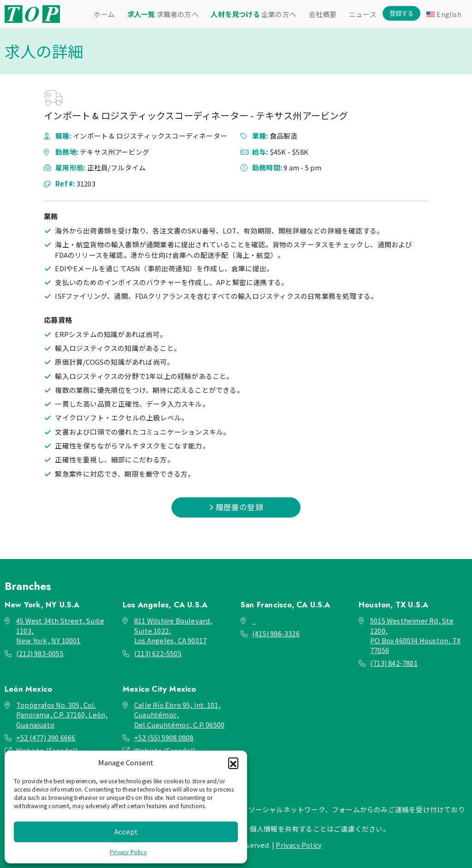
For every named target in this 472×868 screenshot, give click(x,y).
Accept (126, 831)
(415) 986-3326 (276, 633)
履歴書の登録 (236, 507)
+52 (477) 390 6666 (46, 737)
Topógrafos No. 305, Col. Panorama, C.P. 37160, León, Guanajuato (62, 715)
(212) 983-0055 (40, 653)
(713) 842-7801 (394, 663)
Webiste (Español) (47, 750)
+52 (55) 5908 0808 (164, 737)
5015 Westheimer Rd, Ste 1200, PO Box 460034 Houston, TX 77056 (415, 635)
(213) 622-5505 (158, 653)
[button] (233, 763)
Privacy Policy (128, 852)
